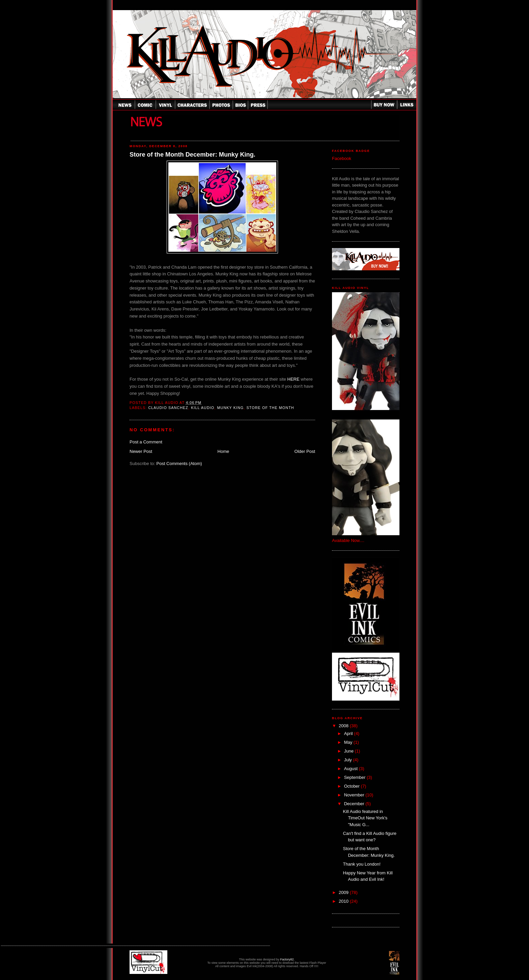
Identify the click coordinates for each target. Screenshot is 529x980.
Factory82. (287, 959)
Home (224, 451)
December (355, 804)
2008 (344, 726)
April (349, 733)
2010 (344, 901)
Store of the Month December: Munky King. (192, 155)
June (350, 751)
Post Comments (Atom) (179, 464)
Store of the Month (270, 408)
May (349, 742)
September (355, 777)
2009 (344, 892)
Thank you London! (361, 864)
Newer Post (141, 451)
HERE (294, 379)
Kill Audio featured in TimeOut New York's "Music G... (365, 818)
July (349, 760)
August (352, 769)
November (355, 795)
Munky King (230, 408)
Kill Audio (203, 408)
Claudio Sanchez (168, 408)
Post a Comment (146, 442)
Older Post (305, 451)
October (353, 786)
